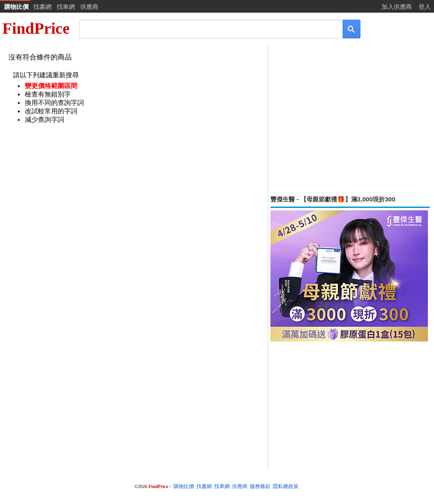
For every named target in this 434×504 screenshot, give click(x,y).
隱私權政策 (286, 486)
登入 (425, 7)
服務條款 (260, 486)
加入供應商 (397, 7)
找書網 (42, 7)
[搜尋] (205, 28)
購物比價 (16, 7)
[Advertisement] (350, 120)
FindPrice (36, 28)
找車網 (66, 7)
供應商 (89, 7)
